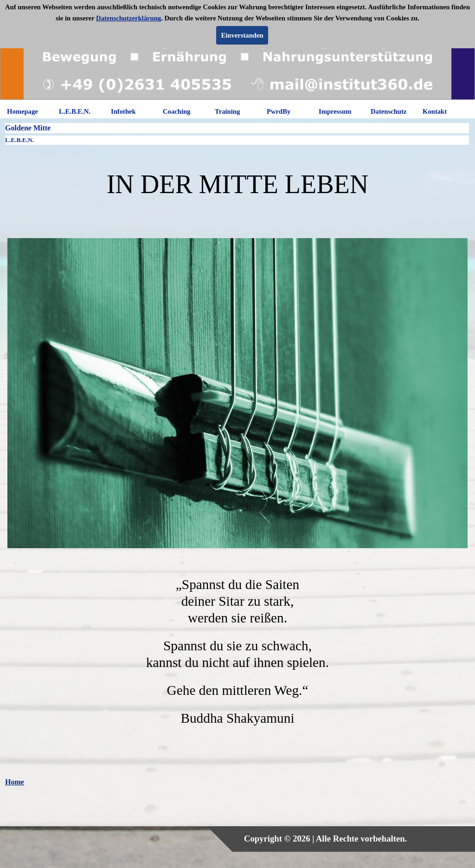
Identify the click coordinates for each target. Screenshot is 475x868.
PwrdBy (279, 111)
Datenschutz (388, 111)
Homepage (22, 111)
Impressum (335, 111)
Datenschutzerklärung (128, 18)
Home (15, 782)
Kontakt (435, 111)
